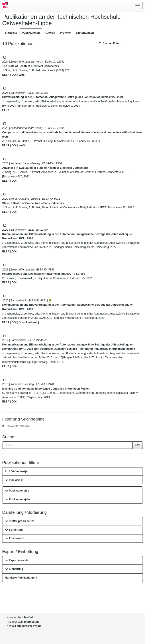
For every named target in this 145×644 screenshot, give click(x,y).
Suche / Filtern (110, 43)
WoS (22, 75)
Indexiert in (14, 480)
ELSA (6, 75)
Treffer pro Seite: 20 (20, 521)
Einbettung (14, 569)
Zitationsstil (15, 538)
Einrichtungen (85, 33)
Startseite (11, 33)
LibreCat (27, 617)
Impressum (32, 622)
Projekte (65, 33)
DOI (14, 75)
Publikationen (31, 33)
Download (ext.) (29, 322)
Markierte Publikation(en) (21, 578)
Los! (138, 445)
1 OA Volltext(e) (16, 471)
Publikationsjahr (18, 499)
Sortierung (14, 530)
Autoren (50, 33)
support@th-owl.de (29, 626)
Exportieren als (17, 560)
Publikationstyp (17, 491)
